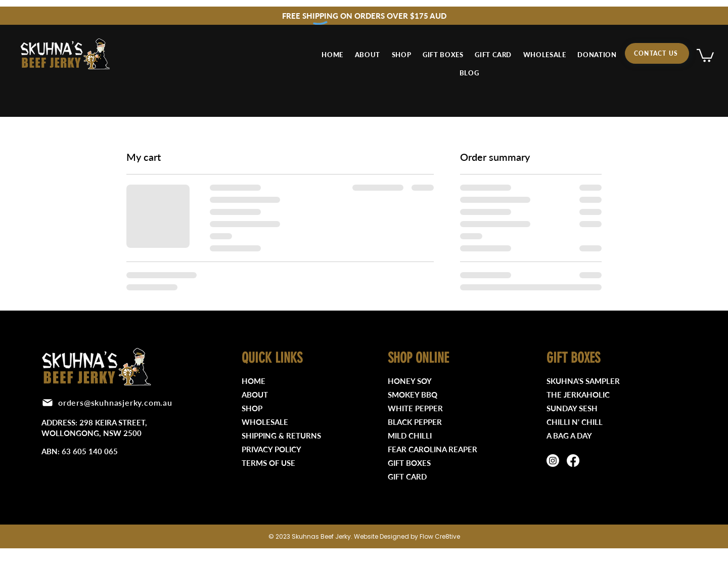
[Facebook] (573, 461)
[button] (705, 55)
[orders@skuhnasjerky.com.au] (109, 402)
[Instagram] (553, 461)
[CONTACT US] (657, 53)
